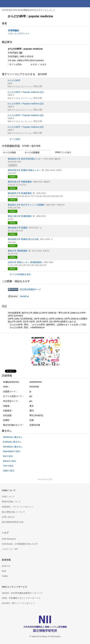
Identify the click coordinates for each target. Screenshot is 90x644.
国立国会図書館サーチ (31, 289)
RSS (4, 571)
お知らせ (6, 566)
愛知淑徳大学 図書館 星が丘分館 (23, 239)
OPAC (13, 177)
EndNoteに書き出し (12, 442)
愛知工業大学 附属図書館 (20, 216)
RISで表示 (8, 456)
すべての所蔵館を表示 (20, 274)
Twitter (5, 576)
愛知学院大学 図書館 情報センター (24, 170)
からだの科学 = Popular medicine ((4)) (26, 127)
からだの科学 (14, 80)
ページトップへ (45, 479)
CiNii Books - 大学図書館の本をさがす (20, 544)
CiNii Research (9, 539)
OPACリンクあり (62, 152)
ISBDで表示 (9, 471)
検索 (79, 4)
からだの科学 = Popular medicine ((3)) (26, 115)
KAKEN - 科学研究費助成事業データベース (22, 593)
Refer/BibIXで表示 (12, 451)
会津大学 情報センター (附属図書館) (25, 262)
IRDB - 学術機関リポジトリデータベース (21, 598)
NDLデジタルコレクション (20, 86)
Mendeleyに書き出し (13, 447)
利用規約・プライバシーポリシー (18, 507)
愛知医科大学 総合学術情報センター (25, 159)
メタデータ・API (10, 549)
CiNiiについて (8, 497)
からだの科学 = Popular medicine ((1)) (26, 92)
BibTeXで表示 (10, 461)
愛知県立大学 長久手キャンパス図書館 (26, 205)
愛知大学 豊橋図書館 (18, 251)
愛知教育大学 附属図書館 (20, 193)
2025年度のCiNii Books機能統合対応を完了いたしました (29, 10)
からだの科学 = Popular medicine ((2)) (26, 104)
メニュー (86, 4)
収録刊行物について (11, 502)
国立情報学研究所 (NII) (13, 522)
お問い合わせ (8, 517)
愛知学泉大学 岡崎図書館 (20, 182)
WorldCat (24, 296)
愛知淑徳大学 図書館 (18, 228)
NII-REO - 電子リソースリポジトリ (18, 603)
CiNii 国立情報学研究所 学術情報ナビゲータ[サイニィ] (13, 4)
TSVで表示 (8, 466)
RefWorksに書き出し (13, 437)
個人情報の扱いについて (13, 512)
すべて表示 (15, 139)
